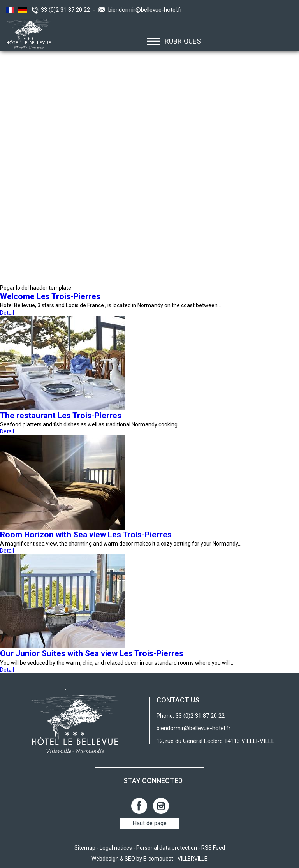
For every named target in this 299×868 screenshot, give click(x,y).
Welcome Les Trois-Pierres (50, 296)
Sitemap (85, 848)
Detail (7, 313)
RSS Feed (213, 848)
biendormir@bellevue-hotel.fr (145, 10)
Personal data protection (167, 848)
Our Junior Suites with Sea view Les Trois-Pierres (92, 653)
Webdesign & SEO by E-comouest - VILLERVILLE (149, 859)
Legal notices (116, 848)
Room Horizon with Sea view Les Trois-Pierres (86, 535)
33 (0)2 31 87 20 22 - (70, 10)
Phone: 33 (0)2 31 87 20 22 (191, 716)
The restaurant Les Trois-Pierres (61, 416)
